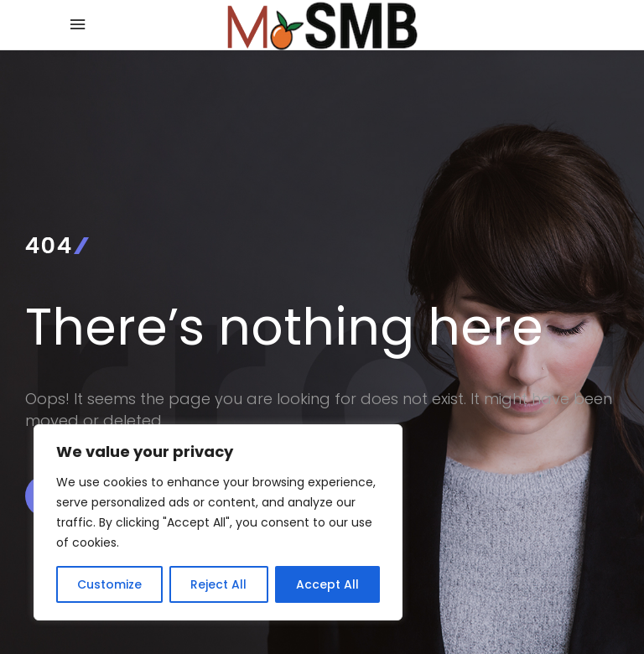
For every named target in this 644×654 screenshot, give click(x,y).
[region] (218, 522)
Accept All (327, 584)
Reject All (218, 584)
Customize (109, 584)
